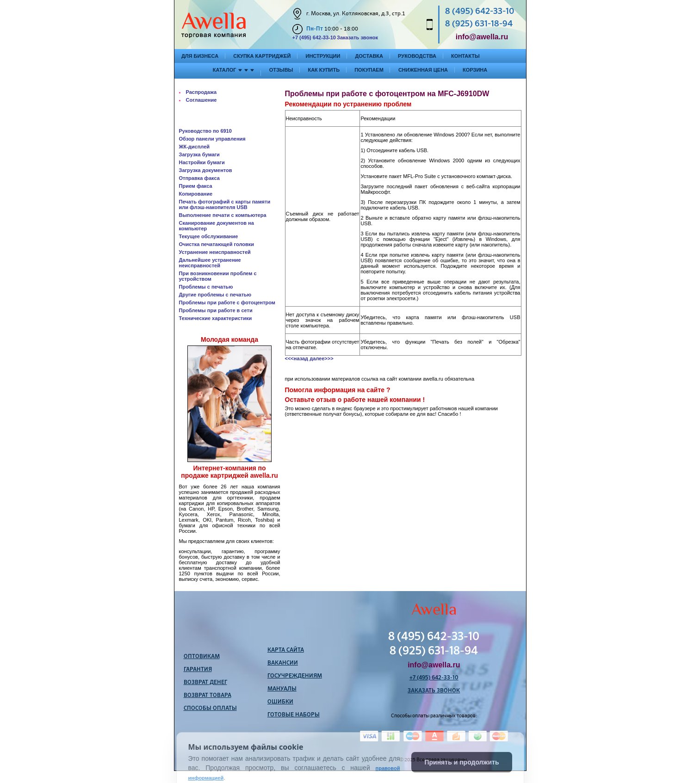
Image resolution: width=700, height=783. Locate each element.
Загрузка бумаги (199, 154)
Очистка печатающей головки (217, 244)
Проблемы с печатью (206, 287)
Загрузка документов (206, 170)
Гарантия (198, 670)
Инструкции (323, 56)
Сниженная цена (423, 70)
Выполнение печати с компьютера (223, 215)
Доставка (369, 56)
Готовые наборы (294, 715)
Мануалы (282, 689)
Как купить (324, 70)
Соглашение (201, 100)
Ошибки (280, 702)
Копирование (196, 194)
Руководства (417, 56)
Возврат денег (205, 683)
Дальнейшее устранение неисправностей (210, 263)
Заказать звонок (357, 37)
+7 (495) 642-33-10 (314, 37)
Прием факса (196, 186)
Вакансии (283, 663)
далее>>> (321, 358)
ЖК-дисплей (195, 147)
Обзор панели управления (212, 139)
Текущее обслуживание (209, 236)
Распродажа (201, 92)
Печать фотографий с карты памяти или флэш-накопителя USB (225, 204)
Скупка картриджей (262, 56)
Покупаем (369, 70)
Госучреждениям (295, 676)
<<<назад (297, 358)
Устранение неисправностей (215, 252)
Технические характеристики (216, 318)
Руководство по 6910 (205, 131)
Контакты (465, 56)
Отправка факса (199, 178)
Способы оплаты (210, 709)
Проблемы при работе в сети (216, 310)
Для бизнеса (200, 56)
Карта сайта (286, 650)
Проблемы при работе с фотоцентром (227, 302)
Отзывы (281, 70)
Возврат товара (208, 696)
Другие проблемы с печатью (215, 295)
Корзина (475, 70)
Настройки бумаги (202, 162)
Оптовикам (202, 657)
